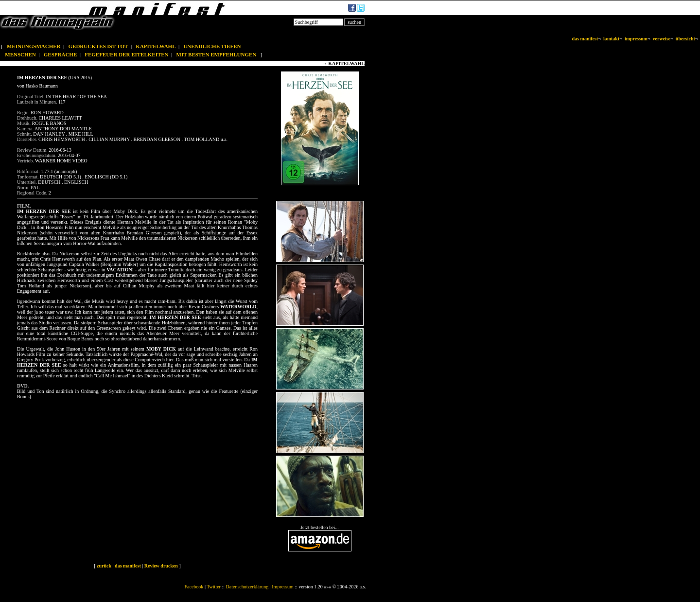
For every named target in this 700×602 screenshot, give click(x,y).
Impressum (282, 587)
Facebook (194, 587)
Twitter (214, 587)
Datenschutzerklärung (247, 587)
